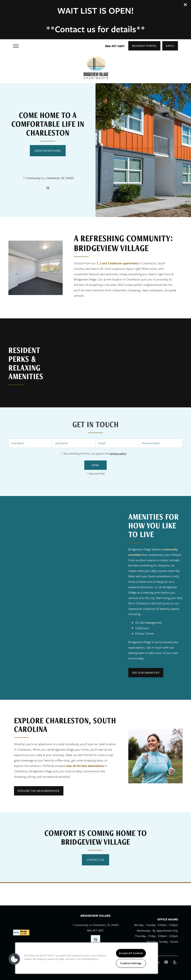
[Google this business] (48, 188)
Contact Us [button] (95, 860)
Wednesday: (144, 930)
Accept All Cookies (131, 953)
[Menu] (16, 46)
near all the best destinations (85, 766)
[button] (185, 5)
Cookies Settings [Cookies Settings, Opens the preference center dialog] (131, 963)
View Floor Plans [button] (48, 151)
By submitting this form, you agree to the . (96, 453)
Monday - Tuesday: (145, 925)
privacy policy (118, 453)
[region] (87, 958)
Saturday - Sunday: (157, 941)
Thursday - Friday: (146, 936)
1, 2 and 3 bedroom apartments (117, 263)
